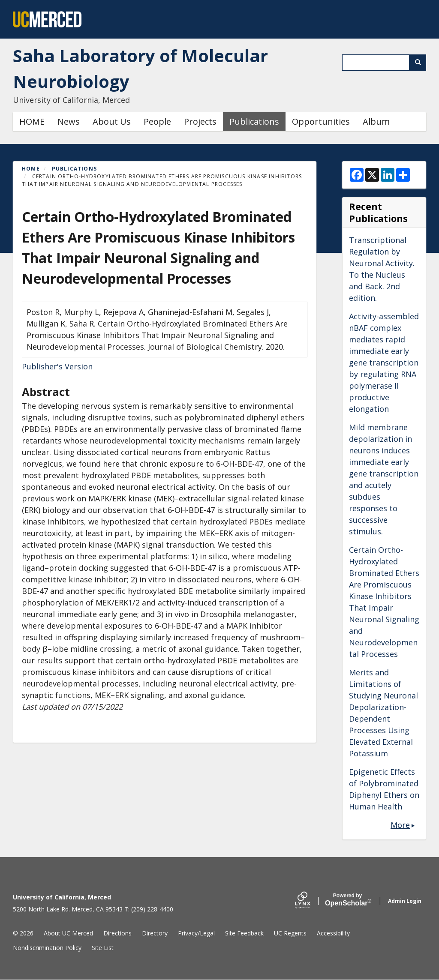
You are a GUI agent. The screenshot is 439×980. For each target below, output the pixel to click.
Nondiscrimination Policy (47, 948)
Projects (200, 121)
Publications (254, 121)
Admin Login (405, 901)
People (157, 121)
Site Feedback (244, 933)
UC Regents (290, 933)
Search (421, 62)
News (69, 121)
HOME (32, 121)
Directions (117, 933)
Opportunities (321, 121)
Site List (103, 948)
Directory (155, 933)
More (400, 825)
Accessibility (333, 933)
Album (376, 121)
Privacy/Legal (196, 933)
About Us (112, 121)
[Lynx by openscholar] (310, 901)
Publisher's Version (57, 366)
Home (31, 169)
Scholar (347, 900)
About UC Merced (68, 933)
